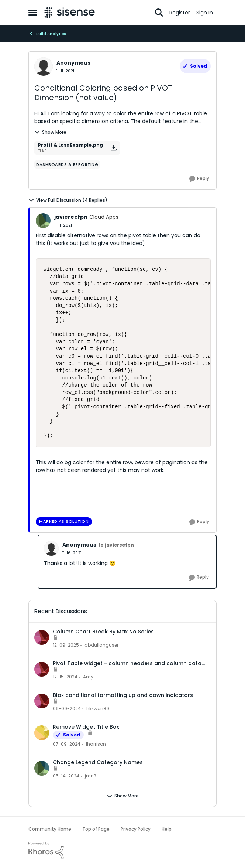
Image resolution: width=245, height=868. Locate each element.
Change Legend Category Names (98, 762)
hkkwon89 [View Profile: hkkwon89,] (98, 709)
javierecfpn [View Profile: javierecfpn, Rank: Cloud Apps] (71, 217)
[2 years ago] (67, 744)
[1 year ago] (65, 677)
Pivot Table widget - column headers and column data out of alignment (127, 663)
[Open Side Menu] (33, 13)
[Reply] (199, 179)
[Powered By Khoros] (122, 850)
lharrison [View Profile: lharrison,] (96, 744)
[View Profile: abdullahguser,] (42, 637)
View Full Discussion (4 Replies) (68, 200)
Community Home (50, 829)
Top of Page (96, 829)
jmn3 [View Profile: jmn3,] (91, 776)
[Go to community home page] (70, 13)
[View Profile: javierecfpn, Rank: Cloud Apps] (43, 221)
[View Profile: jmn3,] (42, 768)
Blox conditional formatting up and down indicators (123, 695)
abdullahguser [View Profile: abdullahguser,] (101, 645)
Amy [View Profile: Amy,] (88, 677)
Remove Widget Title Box (86, 727)
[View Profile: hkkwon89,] (42, 701)
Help (167, 829)
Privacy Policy (136, 829)
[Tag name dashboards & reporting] (67, 164)
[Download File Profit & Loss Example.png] (113, 148)
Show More (50, 132)
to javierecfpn (116, 545)
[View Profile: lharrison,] (42, 733)
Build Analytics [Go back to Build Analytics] (47, 34)
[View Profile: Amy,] (42, 669)
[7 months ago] (66, 645)
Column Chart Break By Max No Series (103, 632)
